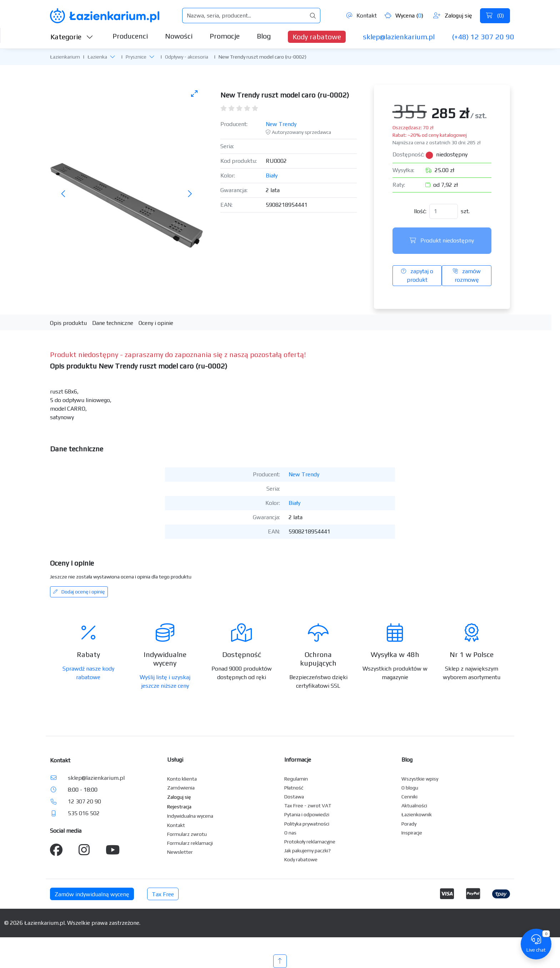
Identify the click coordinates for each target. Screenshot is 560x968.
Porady (409, 824)
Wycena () (404, 16)
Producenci (130, 36)
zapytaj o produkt (417, 275)
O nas (290, 833)
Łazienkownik (417, 814)
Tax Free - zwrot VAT (308, 806)
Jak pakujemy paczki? (307, 851)
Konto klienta (182, 779)
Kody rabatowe (317, 37)
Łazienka (97, 57)
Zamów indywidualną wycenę (92, 894)
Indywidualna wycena (190, 816)
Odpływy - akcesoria (187, 57)
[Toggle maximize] (194, 93)
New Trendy (281, 124)
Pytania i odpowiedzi (307, 814)
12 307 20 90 (84, 801)
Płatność (294, 788)
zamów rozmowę (467, 275)
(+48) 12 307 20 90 (483, 37)
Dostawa (294, 797)
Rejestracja (179, 807)
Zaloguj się (453, 16)
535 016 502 (84, 813)
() (495, 16)
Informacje (298, 760)
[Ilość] (444, 211)
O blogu (410, 788)
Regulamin (296, 779)
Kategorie (72, 37)
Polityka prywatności (307, 824)
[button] (112, 56)
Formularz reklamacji (190, 843)
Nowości (179, 36)
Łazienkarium (65, 57)
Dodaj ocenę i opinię (79, 592)
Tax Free (163, 894)
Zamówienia (181, 788)
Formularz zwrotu (187, 834)
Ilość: (420, 211)
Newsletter (180, 852)
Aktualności (414, 806)
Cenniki (409, 797)
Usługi (175, 760)
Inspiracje (412, 833)
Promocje (225, 36)
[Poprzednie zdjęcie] (64, 194)
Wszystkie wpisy (420, 779)
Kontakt (362, 16)
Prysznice (136, 57)
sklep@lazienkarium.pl (399, 37)
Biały (272, 175)
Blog (264, 36)
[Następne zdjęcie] (190, 194)
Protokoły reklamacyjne (310, 842)
